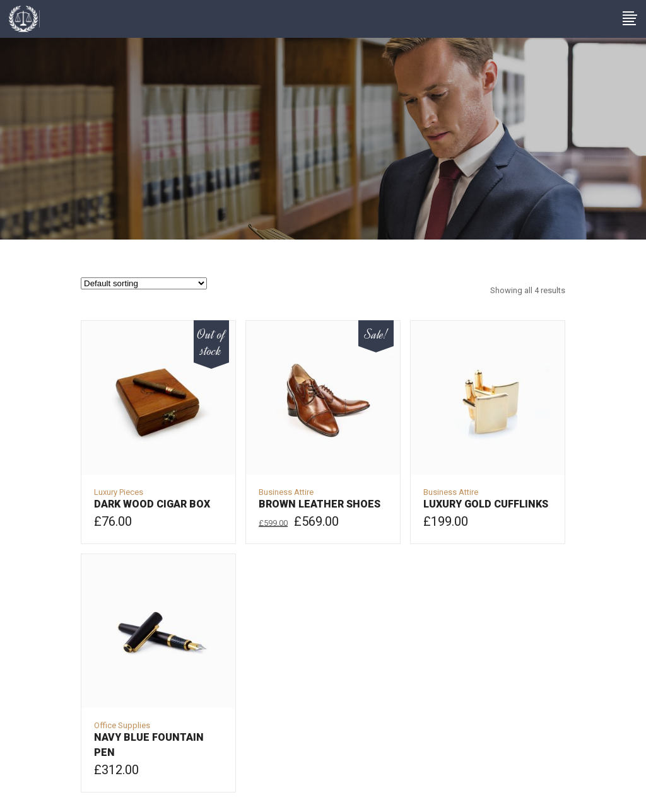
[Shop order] (144, 283)
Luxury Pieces (119, 492)
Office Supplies (122, 725)
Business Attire (286, 492)
